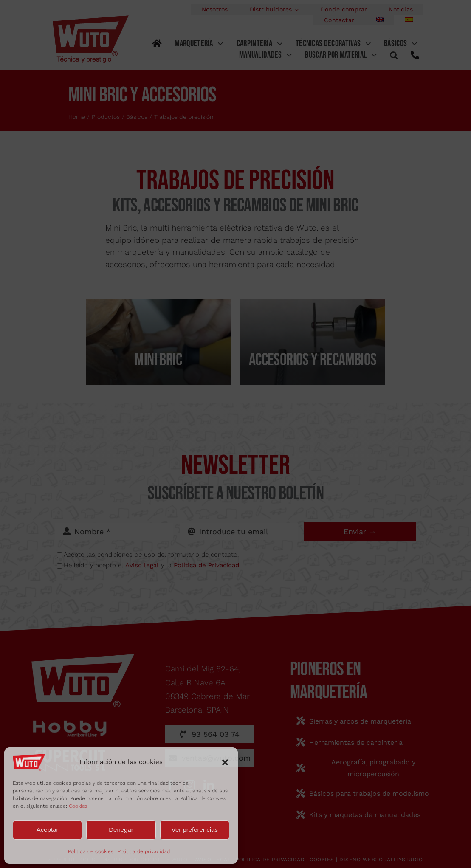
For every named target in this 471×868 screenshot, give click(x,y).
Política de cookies (91, 851)
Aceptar (48, 830)
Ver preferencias (195, 830)
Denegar (121, 830)
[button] (225, 762)
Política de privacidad (144, 851)
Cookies (78, 806)
